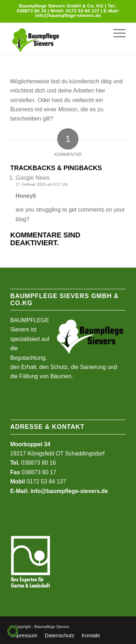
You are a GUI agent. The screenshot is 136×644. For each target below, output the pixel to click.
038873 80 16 (31, 11)
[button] (13, 631)
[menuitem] (116, 33)
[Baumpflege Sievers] (45, 38)
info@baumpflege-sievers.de (68, 15)
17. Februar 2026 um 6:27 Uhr (42, 184)
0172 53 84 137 (83, 11)
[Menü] (116, 33)
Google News (33, 178)
